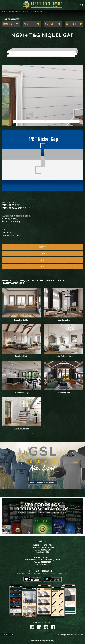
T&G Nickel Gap (10, 235)
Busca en (82, 5)
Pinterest (46, 627)
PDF (43, 267)
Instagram (32, 627)
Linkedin (39, 627)
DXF (43, 260)
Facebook (53, 627)
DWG (42, 254)
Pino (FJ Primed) (10, 219)
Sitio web (43, 640)
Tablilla (6, 232)
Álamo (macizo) (11, 222)
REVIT (43, 247)
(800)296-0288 (46, 562)
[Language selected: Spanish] (8, 635)
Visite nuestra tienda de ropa (43, 483)
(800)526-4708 (46, 550)
